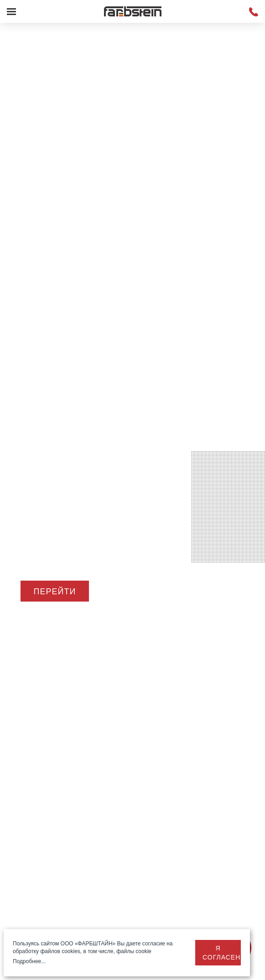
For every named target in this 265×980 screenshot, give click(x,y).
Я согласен (221, 953)
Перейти (55, 592)
